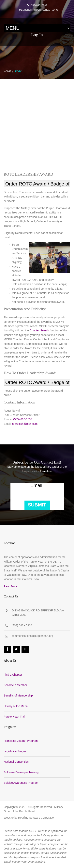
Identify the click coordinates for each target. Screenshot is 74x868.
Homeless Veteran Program (21, 741)
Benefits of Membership (18, 696)
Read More (11, 586)
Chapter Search (39, 330)
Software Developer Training (21, 772)
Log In (37, 35)
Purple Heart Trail (15, 717)
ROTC (19, 71)
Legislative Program (16, 751)
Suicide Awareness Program (21, 783)
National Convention (16, 762)
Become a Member (15, 685)
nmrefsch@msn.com (25, 424)
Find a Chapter (13, 675)
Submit (37, 505)
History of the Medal (16, 706)
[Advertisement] (37, 118)
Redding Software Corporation (37, 818)
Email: (37, 485)
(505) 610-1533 (23, 419)
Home (7, 71)
